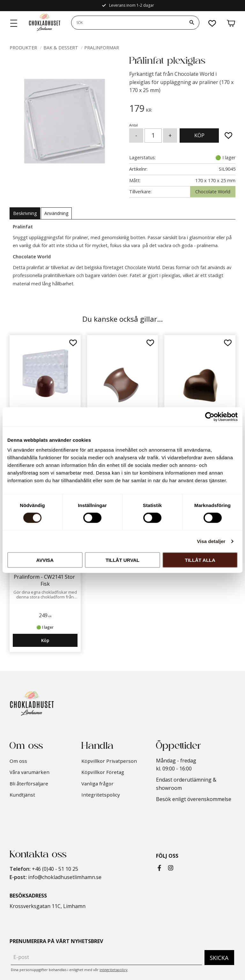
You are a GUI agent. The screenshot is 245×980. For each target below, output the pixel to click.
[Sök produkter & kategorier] (128, 23)
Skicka (219, 958)
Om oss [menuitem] (18, 761)
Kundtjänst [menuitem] (22, 795)
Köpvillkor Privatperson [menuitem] (109, 761)
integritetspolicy (114, 970)
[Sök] (192, 23)
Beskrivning (25, 213)
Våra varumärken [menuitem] (30, 772)
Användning (56, 213)
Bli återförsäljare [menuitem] (29, 783)
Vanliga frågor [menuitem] (97, 783)
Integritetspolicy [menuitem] (101, 795)
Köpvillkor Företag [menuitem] (103, 772)
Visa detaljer (211, 541)
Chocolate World (213, 192)
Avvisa (45, 560)
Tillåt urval (122, 560)
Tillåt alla (200, 560)
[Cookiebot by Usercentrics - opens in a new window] (210, 417)
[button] (14, 24)
